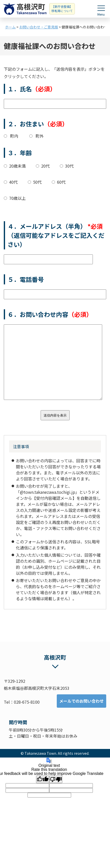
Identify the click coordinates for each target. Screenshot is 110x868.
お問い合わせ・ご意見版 (39, 27)
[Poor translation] (56, 779)
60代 (61, 182)
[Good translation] (43, 779)
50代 (37, 182)
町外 (40, 136)
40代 (13, 182)
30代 (69, 166)
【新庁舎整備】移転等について (62, 9)
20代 (45, 166)
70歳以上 (17, 198)
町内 (14, 136)
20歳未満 (17, 166)
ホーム (10, 27)
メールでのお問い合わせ (81, 701)
